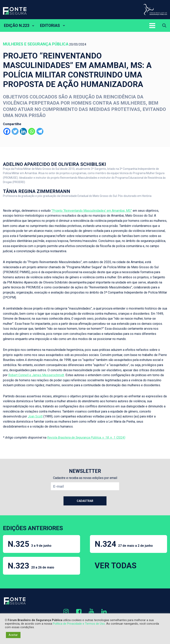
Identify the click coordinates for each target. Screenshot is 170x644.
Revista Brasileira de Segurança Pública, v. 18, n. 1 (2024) (86, 438)
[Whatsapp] (32, 131)
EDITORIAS (50, 25)
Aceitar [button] (13, 635)
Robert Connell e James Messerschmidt (36, 375)
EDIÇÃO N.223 (17, 25)
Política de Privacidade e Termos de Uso (79, 624)
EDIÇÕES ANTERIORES (33, 528)
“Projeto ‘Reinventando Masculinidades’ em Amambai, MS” (92, 211)
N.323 (31, 566)
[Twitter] (15, 131)
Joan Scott (35, 416)
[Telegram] (40, 131)
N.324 (124, 544)
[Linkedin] (23, 131)
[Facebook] (7, 131)
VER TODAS (116, 566)
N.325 (30, 544)
